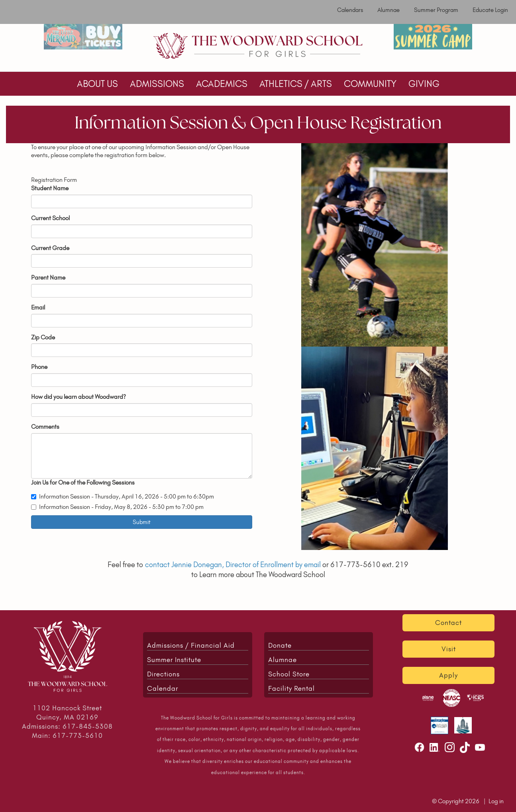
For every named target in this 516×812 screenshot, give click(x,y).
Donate (280, 645)
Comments (45, 427)
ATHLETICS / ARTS (296, 84)
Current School (50, 218)
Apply (448, 675)
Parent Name (48, 277)
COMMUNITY (370, 84)
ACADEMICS (222, 84)
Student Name (50, 188)
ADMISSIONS (157, 84)
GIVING (424, 84)
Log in (496, 801)
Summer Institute (174, 660)
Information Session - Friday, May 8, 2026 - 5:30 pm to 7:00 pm (117, 507)
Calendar (163, 688)
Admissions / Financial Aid (191, 645)
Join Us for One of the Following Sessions (83, 482)
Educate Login (490, 10)
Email (38, 307)
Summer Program (436, 10)
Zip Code (43, 337)
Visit (449, 649)
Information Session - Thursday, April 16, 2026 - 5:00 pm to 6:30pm (123, 496)
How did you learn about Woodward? (78, 397)
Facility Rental (291, 688)
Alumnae (388, 10)
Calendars (350, 10)
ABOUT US (97, 84)
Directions (163, 674)
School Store (289, 674)
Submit (142, 522)
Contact (448, 623)
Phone (39, 367)
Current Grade (50, 248)
